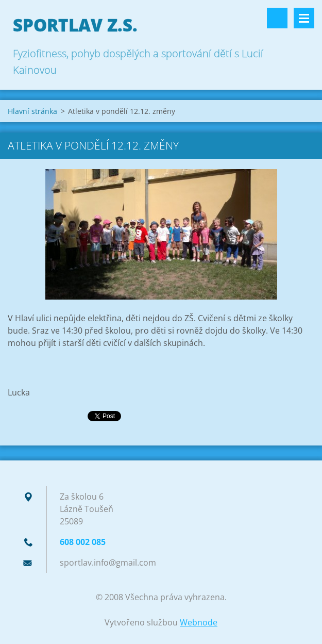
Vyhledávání (277, 18)
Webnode (199, 622)
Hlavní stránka (32, 111)
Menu (304, 18)
